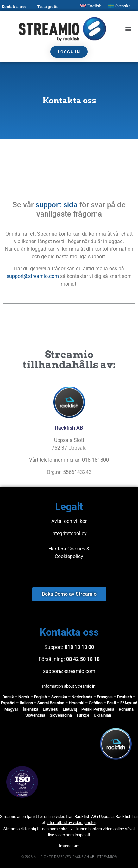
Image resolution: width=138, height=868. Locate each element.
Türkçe (83, 715)
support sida (56, 205)
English (40, 697)
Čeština (96, 703)
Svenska (59, 697)
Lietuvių (70, 709)
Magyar (11, 709)
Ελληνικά (129, 703)
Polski (87, 709)
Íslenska (31, 709)
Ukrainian (102, 715)
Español (8, 703)
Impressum (69, 846)
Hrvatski (76, 703)
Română (126, 709)
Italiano (26, 703)
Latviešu (50, 709)
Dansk (8, 697)
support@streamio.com (33, 276)
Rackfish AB (85, 817)
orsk (25, 697)
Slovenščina (61, 715)
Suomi (43, 703)
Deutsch (125, 697)
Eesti (111, 703)
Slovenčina (35, 715)
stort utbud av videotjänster (72, 823)
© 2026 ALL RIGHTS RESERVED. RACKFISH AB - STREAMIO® (69, 857)
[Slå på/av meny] (128, 29)
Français (105, 697)
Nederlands (82, 697)
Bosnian (57, 703)
